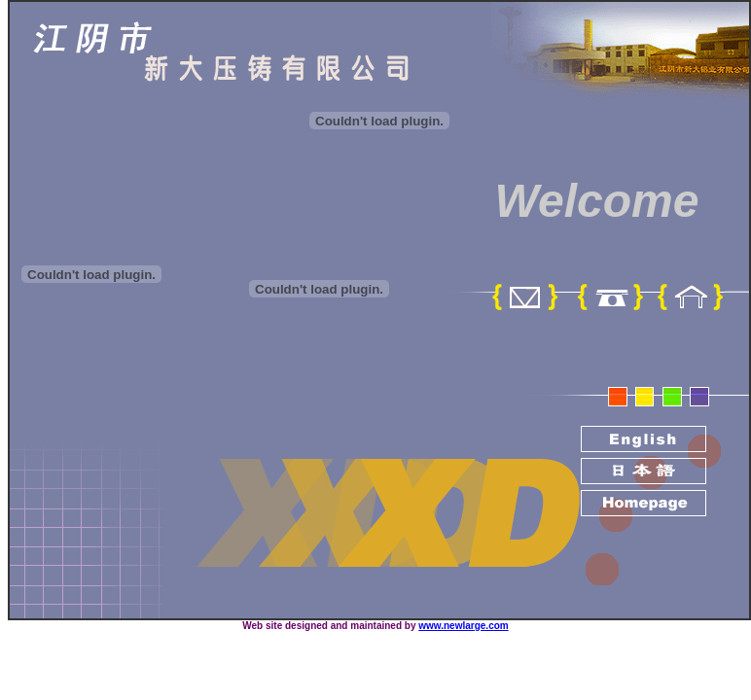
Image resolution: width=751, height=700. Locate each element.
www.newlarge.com (463, 626)
